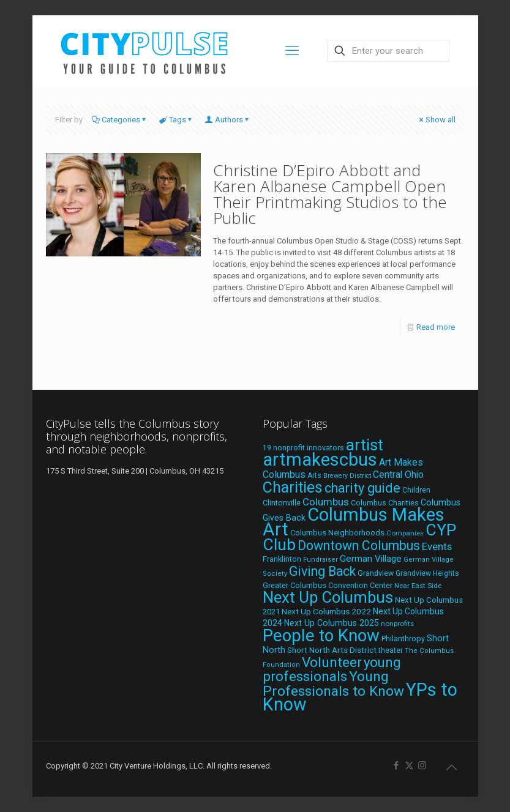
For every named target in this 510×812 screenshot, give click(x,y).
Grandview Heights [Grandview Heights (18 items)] (427, 573)
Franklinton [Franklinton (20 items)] (282, 559)
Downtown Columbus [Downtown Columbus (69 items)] (359, 546)
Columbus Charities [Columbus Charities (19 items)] (385, 503)
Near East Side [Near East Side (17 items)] (418, 586)
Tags (177, 120)
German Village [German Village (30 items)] (371, 559)
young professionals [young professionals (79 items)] (332, 669)
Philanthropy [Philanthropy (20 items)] (403, 639)
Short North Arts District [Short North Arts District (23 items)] (332, 650)
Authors (228, 120)
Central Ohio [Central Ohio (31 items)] (398, 475)
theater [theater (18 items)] (391, 650)
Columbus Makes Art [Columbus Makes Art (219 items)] (354, 522)
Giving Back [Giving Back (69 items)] (322, 571)
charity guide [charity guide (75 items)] (362, 488)
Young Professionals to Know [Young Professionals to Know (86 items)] (333, 684)
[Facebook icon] (396, 765)
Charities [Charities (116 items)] (293, 487)
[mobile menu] (292, 51)
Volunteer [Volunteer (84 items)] (332, 662)
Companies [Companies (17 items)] (405, 533)
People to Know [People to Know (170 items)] (321, 635)
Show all (437, 120)
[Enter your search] (388, 51)
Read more (436, 327)
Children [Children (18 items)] (416, 490)
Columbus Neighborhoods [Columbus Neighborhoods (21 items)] (337, 533)
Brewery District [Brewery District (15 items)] (347, 476)
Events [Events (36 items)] (437, 546)
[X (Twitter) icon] (409, 765)
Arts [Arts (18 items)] (314, 475)
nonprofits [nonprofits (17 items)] (397, 624)
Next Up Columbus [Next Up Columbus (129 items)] (328, 597)
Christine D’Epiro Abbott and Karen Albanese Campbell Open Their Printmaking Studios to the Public (330, 194)
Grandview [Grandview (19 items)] (376, 573)
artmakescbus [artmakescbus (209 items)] (320, 460)
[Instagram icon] (422, 765)
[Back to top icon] (452, 767)
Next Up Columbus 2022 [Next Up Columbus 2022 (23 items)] (326, 611)
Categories (120, 120)
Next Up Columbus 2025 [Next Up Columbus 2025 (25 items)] (332, 623)
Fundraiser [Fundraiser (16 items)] (321, 560)
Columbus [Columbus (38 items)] (326, 502)
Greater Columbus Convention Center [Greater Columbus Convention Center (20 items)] (328, 585)
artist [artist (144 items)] (365, 445)
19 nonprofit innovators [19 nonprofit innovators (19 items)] (303, 448)
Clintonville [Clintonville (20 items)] (282, 503)
